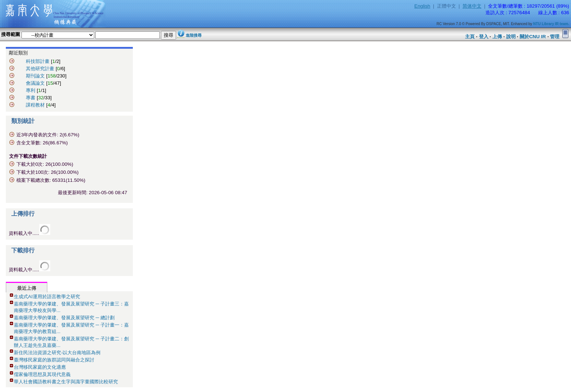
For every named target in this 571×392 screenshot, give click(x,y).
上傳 (497, 37)
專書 (31, 98)
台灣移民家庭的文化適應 (40, 367)
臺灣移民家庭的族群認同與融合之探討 (54, 360)
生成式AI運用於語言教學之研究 (47, 297)
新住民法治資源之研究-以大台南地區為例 (57, 353)
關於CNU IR (533, 37)
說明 (511, 37)
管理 (555, 37)
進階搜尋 (194, 35)
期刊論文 (35, 76)
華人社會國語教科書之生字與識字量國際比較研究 (66, 382)
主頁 (470, 37)
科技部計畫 (38, 61)
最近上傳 (27, 288)
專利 (31, 90)
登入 (484, 37)
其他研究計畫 (40, 69)
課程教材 (35, 105)
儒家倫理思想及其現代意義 (42, 374)
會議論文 (35, 83)
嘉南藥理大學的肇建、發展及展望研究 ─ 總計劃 (64, 318)
